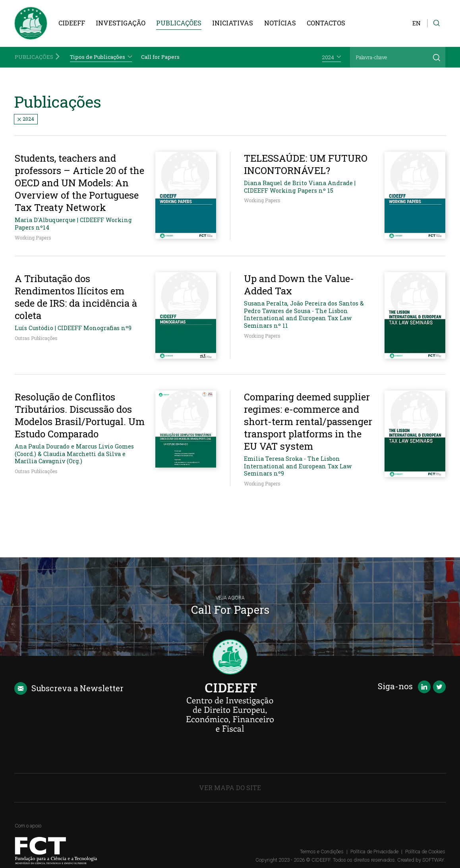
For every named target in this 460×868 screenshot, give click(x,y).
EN (417, 23)
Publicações (179, 23)
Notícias (280, 23)
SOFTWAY (433, 860)
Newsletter (69, 688)
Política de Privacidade (374, 852)
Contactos (326, 23)
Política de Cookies (425, 852)
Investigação (121, 23)
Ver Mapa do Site (230, 788)
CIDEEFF (72, 23)
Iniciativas (233, 23)
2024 (26, 119)
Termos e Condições (322, 852)
